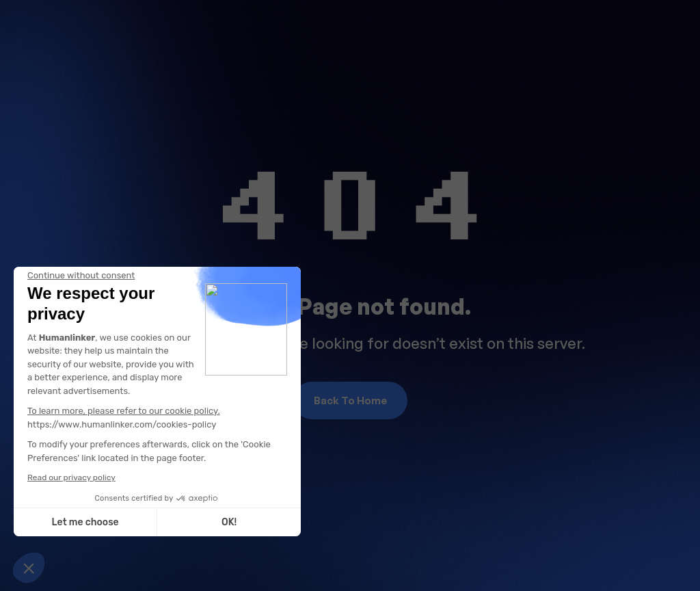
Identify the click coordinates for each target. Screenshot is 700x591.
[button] (29, 568)
